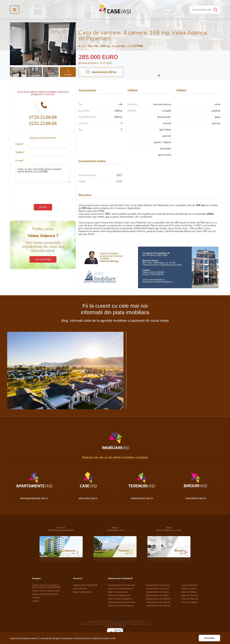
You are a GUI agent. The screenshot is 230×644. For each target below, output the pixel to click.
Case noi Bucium (189, 585)
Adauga (174, 10)
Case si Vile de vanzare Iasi (121, 589)
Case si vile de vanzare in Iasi (46, 591)
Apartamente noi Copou (158, 592)
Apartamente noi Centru (158, 589)
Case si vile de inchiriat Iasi (45, 594)
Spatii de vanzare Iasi (118, 592)
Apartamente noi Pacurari (158, 602)
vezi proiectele (43, 259)
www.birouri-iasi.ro (196, 498)
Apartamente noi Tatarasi (158, 606)
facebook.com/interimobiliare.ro (158, 282)
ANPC (125, 624)
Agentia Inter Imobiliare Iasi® (119, 622)
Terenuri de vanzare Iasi (119, 595)
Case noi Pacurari (190, 599)
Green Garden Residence (120, 599)
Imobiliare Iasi (80, 589)
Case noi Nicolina (190, 595)
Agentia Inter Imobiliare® (85, 585)
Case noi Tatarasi (189, 602)
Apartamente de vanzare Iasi (121, 585)
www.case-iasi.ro (88, 498)
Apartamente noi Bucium (158, 585)
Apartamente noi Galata (157, 595)
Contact (36, 598)
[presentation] (43, 192)
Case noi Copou (189, 589)
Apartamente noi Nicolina (158, 599)
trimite (43, 207)
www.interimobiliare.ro (154, 280)
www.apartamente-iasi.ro (34, 498)
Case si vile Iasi (87, 624)
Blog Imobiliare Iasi (82, 592)
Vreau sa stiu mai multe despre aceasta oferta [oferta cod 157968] (43, 174)
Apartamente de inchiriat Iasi (122, 602)
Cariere (35, 601)
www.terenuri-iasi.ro (142, 498)
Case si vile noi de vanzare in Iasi (46, 586)
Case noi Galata (189, 592)
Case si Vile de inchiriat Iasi (121, 606)
